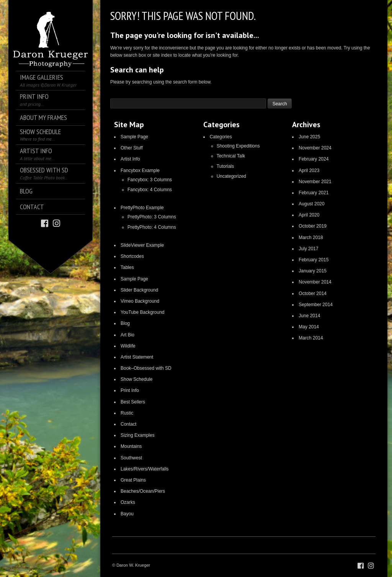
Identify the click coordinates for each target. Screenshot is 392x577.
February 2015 (314, 260)
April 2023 (309, 170)
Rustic (127, 413)
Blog (125, 323)
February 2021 (314, 193)
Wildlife (128, 346)
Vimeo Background (140, 301)
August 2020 (311, 204)
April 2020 (309, 215)
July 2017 (308, 249)
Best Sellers (133, 402)
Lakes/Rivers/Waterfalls (145, 469)
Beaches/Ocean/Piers (143, 491)
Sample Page (134, 137)
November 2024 (315, 148)
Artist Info (130, 159)
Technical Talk (231, 156)
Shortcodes (132, 256)
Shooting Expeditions (238, 146)
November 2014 (315, 282)
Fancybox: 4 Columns (150, 190)
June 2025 (309, 137)
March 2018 (311, 238)
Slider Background (139, 290)
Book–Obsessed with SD (146, 368)
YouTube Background (143, 312)
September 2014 (316, 305)
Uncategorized (231, 176)
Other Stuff (132, 148)
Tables (127, 267)
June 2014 (309, 316)
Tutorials (225, 166)
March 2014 (311, 338)
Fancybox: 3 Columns (150, 180)
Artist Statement (137, 357)
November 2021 (315, 182)
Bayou (127, 514)
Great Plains (133, 480)
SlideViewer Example (142, 245)
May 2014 (309, 327)
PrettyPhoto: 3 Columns (152, 217)
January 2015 (313, 271)
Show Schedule (136, 379)
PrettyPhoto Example (142, 208)
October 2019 (313, 226)
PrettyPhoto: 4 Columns (152, 227)
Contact (128, 424)
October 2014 (313, 293)
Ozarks (128, 502)
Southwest (131, 458)
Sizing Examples (138, 435)
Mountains (131, 446)
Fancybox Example (140, 170)
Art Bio (127, 335)
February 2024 (314, 159)
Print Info (130, 390)
